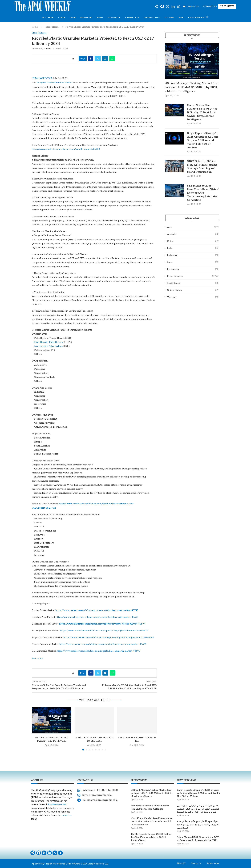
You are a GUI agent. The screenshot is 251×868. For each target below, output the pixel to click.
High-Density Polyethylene (49, 342)
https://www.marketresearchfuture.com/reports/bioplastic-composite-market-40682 (109, 637)
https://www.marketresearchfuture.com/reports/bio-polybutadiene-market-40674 (104, 631)
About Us (193, 6)
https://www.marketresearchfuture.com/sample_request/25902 (66, 149)
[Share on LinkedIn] (105, 59)
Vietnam (169, 17)
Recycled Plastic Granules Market (55, 83)
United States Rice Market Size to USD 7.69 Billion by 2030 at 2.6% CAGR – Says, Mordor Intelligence (202, 113)
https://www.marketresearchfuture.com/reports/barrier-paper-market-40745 (97, 610)
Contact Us (210, 6)
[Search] (207, 17)
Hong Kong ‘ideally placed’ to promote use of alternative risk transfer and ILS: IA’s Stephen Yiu (152, 821)
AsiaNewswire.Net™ (58, 804)
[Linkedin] (173, 6)
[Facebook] (162, 6)
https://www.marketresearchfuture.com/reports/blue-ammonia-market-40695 (98, 651)
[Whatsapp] (178, 6)
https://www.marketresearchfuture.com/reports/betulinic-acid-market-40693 (97, 617)
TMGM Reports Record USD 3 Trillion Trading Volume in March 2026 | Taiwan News (151, 837)
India (73, 17)
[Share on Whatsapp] (112, 59)
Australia (48, 17)
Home (35, 27)
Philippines (114, 17)
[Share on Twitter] (98, 59)
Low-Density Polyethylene (49, 346)
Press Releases (196, 17)
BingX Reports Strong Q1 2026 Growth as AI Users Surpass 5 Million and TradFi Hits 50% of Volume (203, 141)
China (62, 17)
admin (47, 49)
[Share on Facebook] (91, 59)
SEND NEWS (227, 6)
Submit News (213, 864)
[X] (168, 6)
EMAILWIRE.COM (42, 78)
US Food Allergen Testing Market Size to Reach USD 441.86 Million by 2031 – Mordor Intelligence (192, 87)
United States (152, 17)
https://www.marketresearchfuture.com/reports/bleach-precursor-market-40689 (103, 644)
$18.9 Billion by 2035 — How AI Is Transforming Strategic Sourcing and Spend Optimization (202, 167)
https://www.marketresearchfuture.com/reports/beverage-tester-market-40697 (102, 624)
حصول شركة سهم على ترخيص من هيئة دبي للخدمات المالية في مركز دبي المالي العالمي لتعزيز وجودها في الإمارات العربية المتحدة (198, 809)
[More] (184, 6)
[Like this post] (84, 59)
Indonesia (86, 17)
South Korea (132, 17)
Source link (38, 658)
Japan (100, 17)
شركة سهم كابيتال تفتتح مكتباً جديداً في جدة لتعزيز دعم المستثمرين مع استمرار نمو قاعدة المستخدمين (198, 825)
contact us (66, 815)
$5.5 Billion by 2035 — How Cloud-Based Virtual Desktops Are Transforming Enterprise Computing (203, 193)
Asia (181, 17)
